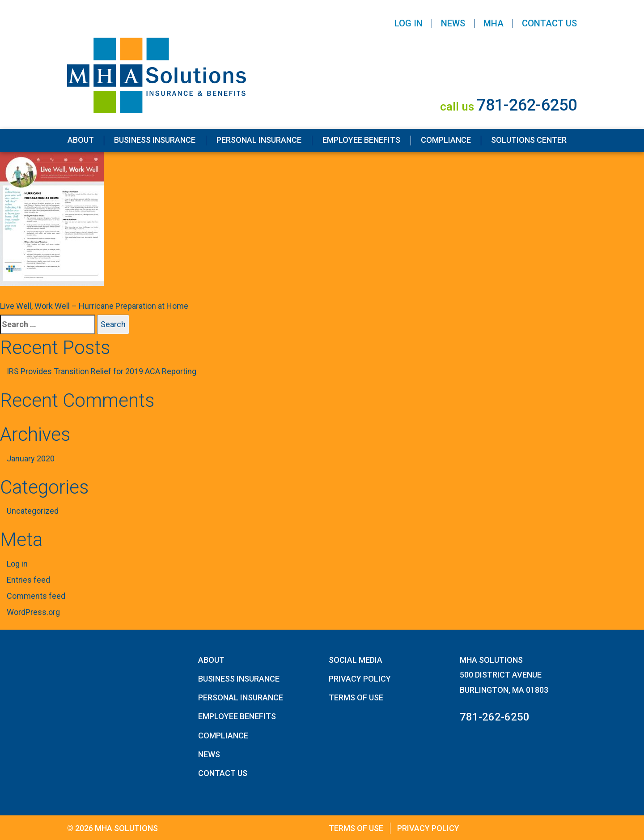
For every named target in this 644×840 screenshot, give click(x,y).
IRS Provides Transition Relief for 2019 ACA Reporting (102, 371)
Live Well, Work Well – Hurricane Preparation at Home (94, 306)
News (453, 23)
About (81, 140)
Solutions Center (529, 140)
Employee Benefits (361, 140)
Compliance (446, 140)
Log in (17, 564)
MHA (494, 23)
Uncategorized (33, 511)
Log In (409, 23)
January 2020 (31, 458)
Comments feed (36, 596)
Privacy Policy (360, 679)
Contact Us (549, 23)
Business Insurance (155, 140)
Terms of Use (356, 697)
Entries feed (28, 580)
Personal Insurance (259, 140)
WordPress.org (33, 612)
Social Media (356, 660)
